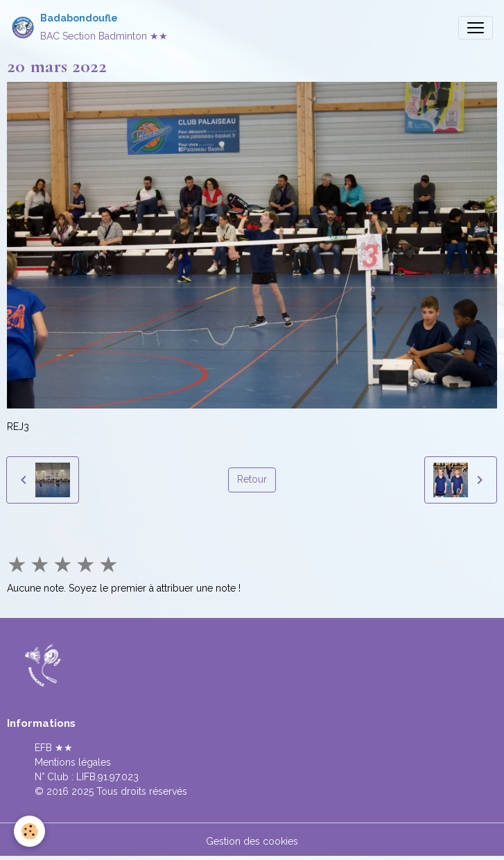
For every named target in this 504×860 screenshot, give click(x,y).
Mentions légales (73, 762)
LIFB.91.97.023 (107, 777)
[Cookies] (29, 831)
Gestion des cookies (252, 841)
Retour (252, 479)
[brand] (89, 27)
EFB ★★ (54, 748)
